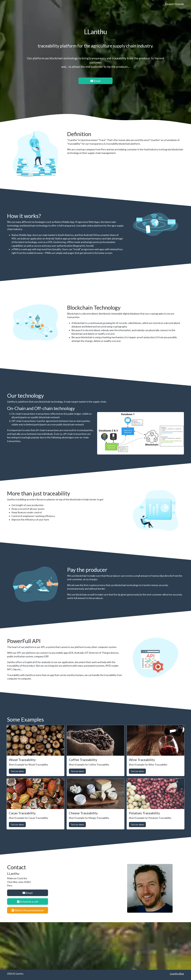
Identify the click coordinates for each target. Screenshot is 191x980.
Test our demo (17, 771)
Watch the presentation (28, 910)
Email (95, 81)
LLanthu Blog (177, 974)
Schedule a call (28, 902)
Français (180, 4)
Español (169, 4)
